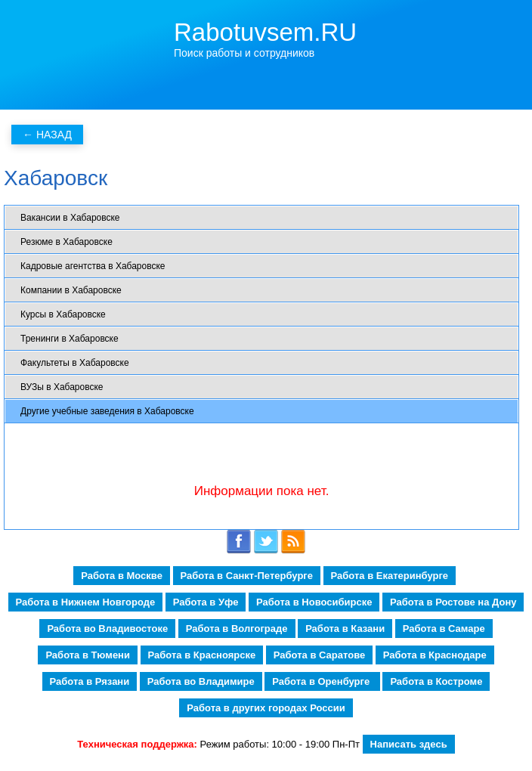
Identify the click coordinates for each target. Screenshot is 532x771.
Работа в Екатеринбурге (390, 576)
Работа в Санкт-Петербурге (247, 576)
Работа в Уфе (206, 602)
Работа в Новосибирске (314, 602)
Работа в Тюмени (88, 655)
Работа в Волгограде (237, 629)
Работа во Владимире (201, 681)
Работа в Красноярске (202, 655)
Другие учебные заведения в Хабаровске (107, 411)
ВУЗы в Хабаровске (62, 387)
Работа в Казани (345, 629)
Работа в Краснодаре (435, 655)
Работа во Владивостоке (107, 629)
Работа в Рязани (90, 681)
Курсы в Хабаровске (63, 314)
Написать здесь (409, 744)
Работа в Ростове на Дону (453, 602)
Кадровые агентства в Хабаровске (93, 266)
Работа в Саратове (319, 655)
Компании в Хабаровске (71, 290)
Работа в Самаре (444, 629)
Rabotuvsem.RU (265, 32)
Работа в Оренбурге (322, 681)
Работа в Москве (122, 576)
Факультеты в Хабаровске (75, 363)
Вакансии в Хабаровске (70, 218)
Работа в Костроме (436, 681)
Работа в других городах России (266, 708)
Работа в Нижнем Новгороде (86, 602)
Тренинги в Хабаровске (70, 339)
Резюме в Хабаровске (66, 242)
